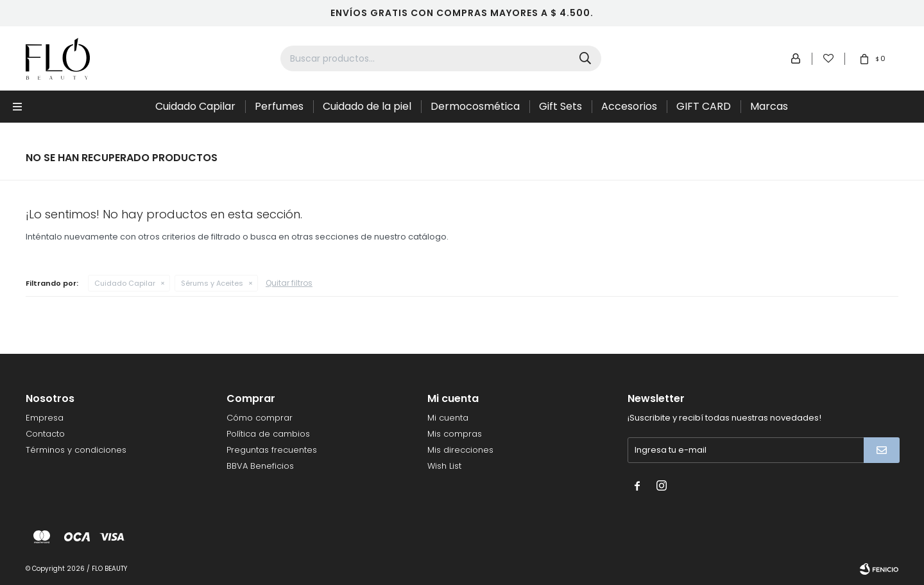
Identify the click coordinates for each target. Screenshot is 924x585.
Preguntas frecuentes (272, 450)
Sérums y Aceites (212, 283)
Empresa (45, 418)
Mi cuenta (448, 418)
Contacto (45, 434)
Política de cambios (268, 434)
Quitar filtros (289, 283)
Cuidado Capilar (195, 106)
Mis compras (455, 434)
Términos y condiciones (76, 450)
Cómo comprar (260, 418)
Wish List (444, 466)
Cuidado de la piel (367, 106)
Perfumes (279, 106)
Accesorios (629, 106)
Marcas (769, 106)
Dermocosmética (475, 106)
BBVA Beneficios (260, 466)
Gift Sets (560, 106)
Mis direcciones (460, 450)
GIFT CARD (704, 106)
